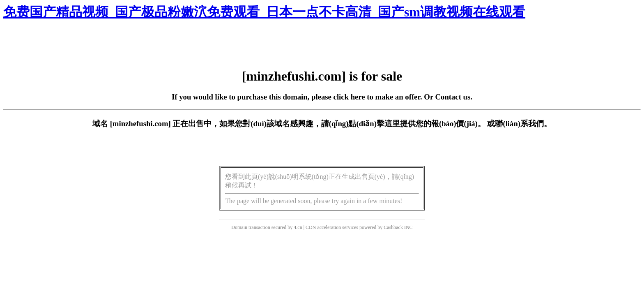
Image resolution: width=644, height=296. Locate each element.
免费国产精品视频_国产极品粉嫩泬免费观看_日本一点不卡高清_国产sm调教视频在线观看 (264, 12)
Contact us (453, 97)
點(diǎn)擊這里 (374, 124)
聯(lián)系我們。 (523, 124)
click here (349, 97)
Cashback (393, 227)
